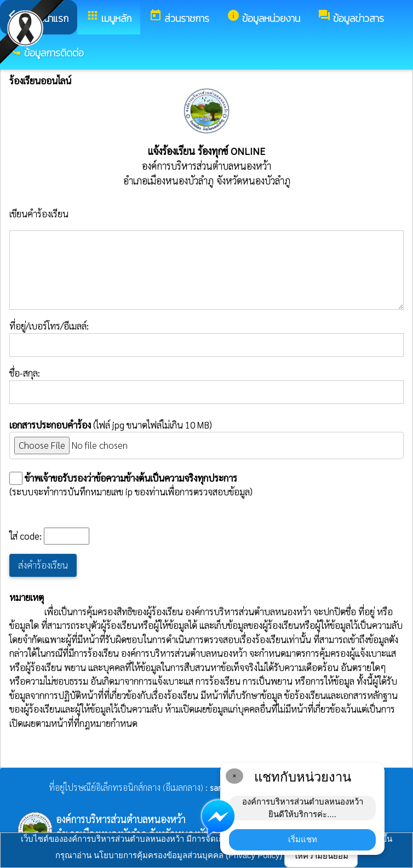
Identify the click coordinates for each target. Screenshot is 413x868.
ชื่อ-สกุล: (206, 385)
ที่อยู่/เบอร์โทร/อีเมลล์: (206, 338)
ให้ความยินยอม (321, 856)
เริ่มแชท (303, 839)
